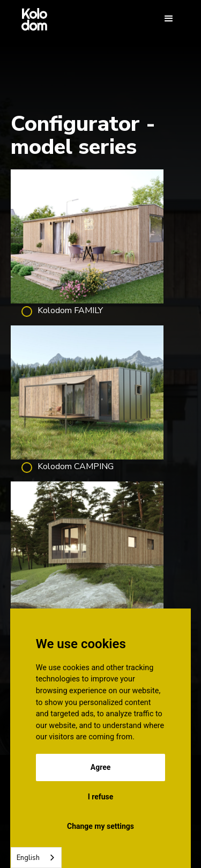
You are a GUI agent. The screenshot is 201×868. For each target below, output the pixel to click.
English (28, 858)
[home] (32, 19)
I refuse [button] (101, 797)
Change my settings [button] (100, 826)
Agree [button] (101, 767)
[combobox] (36, 858)
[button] (169, 19)
